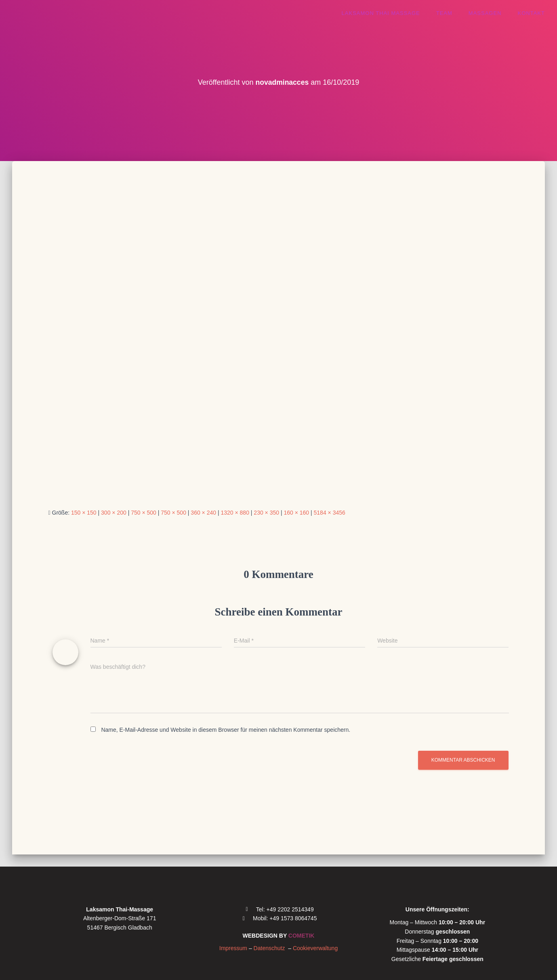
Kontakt (531, 13)
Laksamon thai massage (381, 13)
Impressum (233, 948)
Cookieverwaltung (315, 948)
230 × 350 (266, 513)
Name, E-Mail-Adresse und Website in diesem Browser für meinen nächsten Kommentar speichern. (226, 730)
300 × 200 (114, 513)
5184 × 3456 (330, 513)
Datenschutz (271, 948)
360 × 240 (203, 513)
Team (444, 13)
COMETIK (302, 936)
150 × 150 (84, 513)
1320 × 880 (235, 513)
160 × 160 (296, 513)
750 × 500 (144, 513)
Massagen (485, 13)
